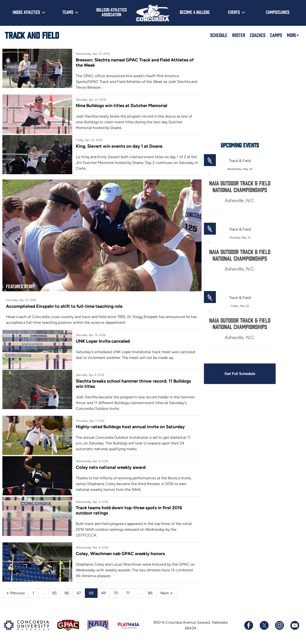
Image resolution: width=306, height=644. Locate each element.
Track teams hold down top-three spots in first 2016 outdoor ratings (128, 508)
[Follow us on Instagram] (279, 623)
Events (234, 12)
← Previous (16, 591)
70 (116, 591)
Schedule (219, 35)
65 (55, 591)
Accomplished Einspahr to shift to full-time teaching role (64, 304)
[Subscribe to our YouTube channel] (295, 623)
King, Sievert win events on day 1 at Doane (118, 146)
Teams (68, 12)
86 (150, 591)
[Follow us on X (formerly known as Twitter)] (264, 623)
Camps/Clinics (278, 12)
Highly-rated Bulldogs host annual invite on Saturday (129, 424)
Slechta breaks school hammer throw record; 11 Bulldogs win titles (132, 381)
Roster (239, 35)
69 (104, 591)
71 (128, 591)
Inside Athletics (26, 12)
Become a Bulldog (195, 12)
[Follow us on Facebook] (249, 623)
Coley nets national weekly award (109, 465)
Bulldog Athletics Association (112, 12)
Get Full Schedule (236, 374)
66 (67, 591)
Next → (167, 591)
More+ (293, 35)
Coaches (258, 35)
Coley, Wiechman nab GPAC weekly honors (119, 551)
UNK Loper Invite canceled (102, 339)
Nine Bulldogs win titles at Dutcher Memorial (120, 106)
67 (79, 591)
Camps (276, 35)
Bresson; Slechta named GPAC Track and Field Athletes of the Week (134, 62)
